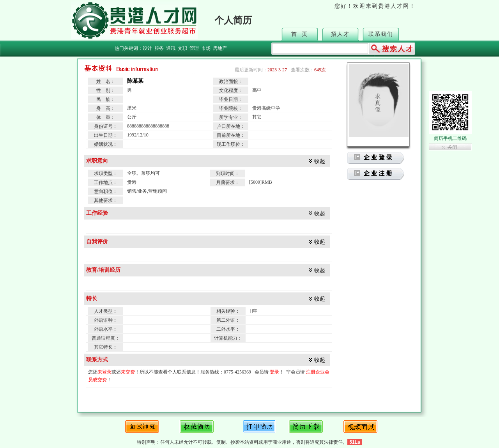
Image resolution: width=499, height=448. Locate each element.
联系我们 (381, 34)
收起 (320, 161)
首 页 (300, 34)
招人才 (340, 34)
